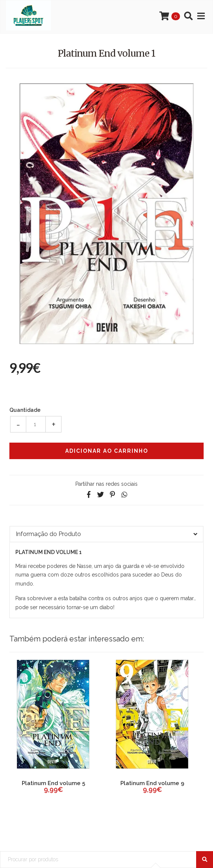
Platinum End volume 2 (53, 783)
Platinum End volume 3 (152, 783)
